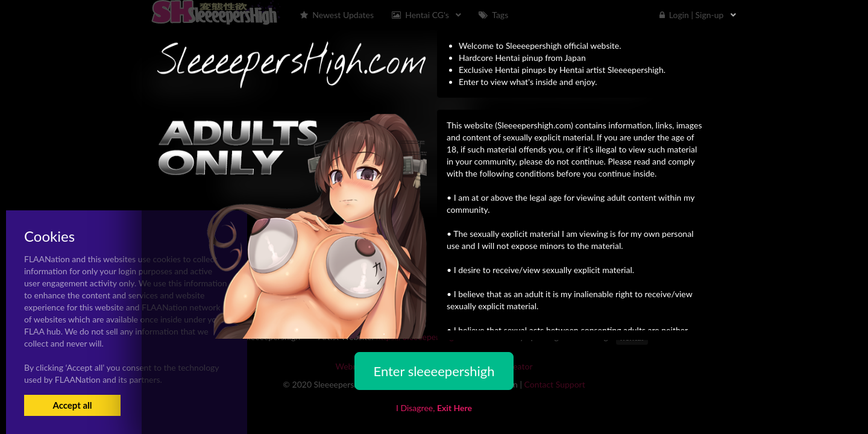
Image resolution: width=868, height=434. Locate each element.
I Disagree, (434, 408)
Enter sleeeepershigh (434, 371)
